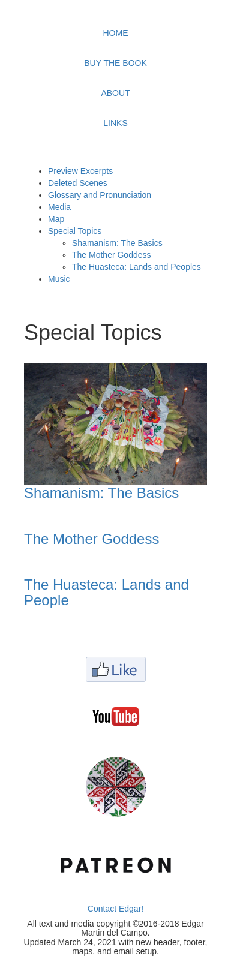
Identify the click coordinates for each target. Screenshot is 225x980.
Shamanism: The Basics (117, 243)
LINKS (115, 123)
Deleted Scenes (78, 183)
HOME (116, 33)
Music (59, 279)
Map (56, 219)
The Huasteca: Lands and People (106, 592)
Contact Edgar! (115, 909)
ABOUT (115, 93)
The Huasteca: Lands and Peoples (136, 267)
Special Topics (75, 231)
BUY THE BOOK (115, 63)
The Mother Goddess (112, 255)
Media (59, 207)
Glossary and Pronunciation (100, 195)
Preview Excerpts (80, 171)
